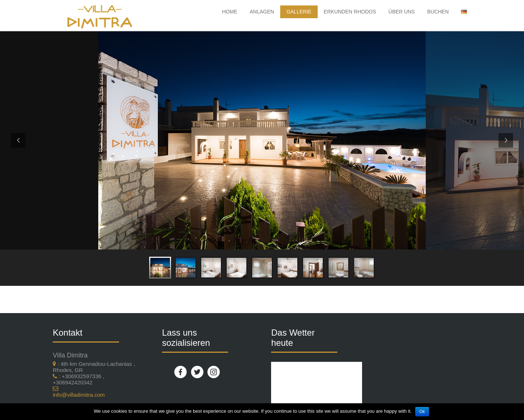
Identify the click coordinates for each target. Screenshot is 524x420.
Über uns (402, 12)
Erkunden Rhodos (350, 12)
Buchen (438, 12)
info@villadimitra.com (79, 395)
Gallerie (299, 12)
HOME (230, 12)
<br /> (317, 387)
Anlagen (262, 12)
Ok (422, 412)
